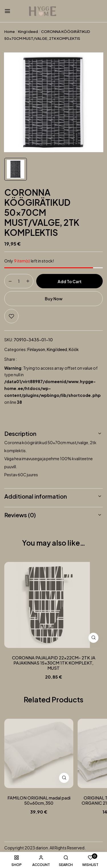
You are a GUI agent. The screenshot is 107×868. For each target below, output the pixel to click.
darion (42, 848)
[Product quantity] (19, 281)
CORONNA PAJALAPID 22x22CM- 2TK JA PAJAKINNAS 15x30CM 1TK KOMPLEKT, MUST (54, 663)
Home (10, 32)
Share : (11, 359)
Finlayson (36, 349)
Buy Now (54, 299)
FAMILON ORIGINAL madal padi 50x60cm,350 (39, 800)
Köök (74, 349)
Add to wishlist (11, 316)
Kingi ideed (28, 32)
